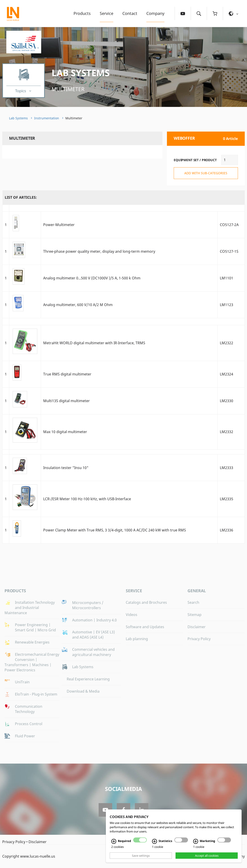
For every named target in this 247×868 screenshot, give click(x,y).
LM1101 (227, 278)
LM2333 (227, 468)
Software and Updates (145, 627)
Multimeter (68, 89)
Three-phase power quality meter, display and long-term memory (99, 251)
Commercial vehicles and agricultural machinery (93, 652)
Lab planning (137, 639)
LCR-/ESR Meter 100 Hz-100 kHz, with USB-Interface (87, 499)
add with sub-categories (206, 173)
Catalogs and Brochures (146, 602)
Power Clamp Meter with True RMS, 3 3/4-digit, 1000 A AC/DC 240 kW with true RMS (115, 530)
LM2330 (227, 401)
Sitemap (195, 615)
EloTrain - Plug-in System (36, 694)
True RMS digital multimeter (67, 374)
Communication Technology (29, 709)
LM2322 (227, 343)
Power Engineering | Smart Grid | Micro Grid (35, 627)
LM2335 (227, 499)
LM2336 (227, 530)
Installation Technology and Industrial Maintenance (30, 608)
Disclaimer (197, 627)
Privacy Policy (199, 639)
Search (193, 602)
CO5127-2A (229, 225)
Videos (132, 615)
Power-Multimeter (59, 225)
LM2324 (227, 374)
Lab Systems (81, 73)
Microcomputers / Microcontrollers (88, 605)
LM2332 (227, 432)
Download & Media (83, 691)
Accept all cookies (207, 856)
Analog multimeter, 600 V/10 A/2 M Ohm (78, 305)
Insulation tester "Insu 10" (66, 468)
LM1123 (227, 305)
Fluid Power (25, 736)
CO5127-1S (229, 251)
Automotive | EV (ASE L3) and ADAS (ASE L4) (94, 635)
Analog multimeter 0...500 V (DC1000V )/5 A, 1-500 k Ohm (92, 278)
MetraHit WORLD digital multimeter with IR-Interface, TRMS (94, 343)
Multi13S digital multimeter (66, 401)
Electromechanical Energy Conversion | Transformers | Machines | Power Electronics (32, 662)
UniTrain (22, 682)
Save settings (141, 856)
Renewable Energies (32, 642)
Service (107, 13)
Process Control (29, 724)
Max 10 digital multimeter (65, 432)
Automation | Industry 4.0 (94, 620)
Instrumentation (47, 118)
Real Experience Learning (88, 679)
